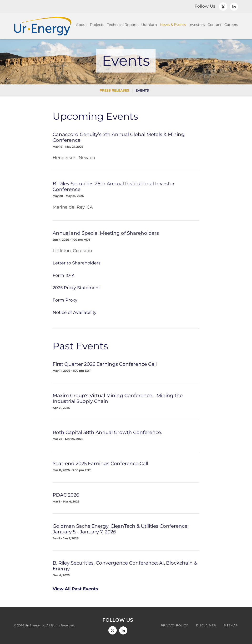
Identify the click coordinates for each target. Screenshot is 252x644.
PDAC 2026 (66, 495)
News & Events (173, 25)
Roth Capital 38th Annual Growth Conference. (107, 432)
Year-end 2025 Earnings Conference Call (100, 463)
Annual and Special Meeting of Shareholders (106, 233)
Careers (231, 25)
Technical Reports (123, 25)
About (81, 25)
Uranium (149, 25)
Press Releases (114, 90)
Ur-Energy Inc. (35, 625)
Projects (97, 25)
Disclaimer (206, 625)
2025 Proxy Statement (76, 288)
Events (142, 90)
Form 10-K (64, 275)
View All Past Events (75, 589)
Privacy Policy (174, 625)
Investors (197, 25)
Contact (214, 25)
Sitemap (231, 625)
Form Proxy (65, 300)
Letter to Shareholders (77, 263)
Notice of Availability (75, 312)
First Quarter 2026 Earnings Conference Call (105, 364)
